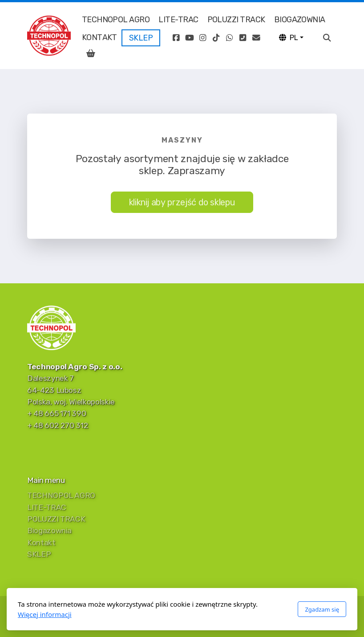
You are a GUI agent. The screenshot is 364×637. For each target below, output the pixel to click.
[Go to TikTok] (216, 38)
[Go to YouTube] (189, 38)
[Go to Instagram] (202, 38)
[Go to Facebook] (176, 38)
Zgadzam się (322, 609)
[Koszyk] (91, 53)
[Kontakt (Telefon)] (243, 38)
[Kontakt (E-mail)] (256, 38)
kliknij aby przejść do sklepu (182, 202)
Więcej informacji (45, 614)
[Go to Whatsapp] (229, 38)
